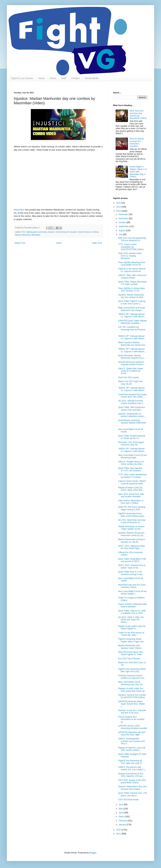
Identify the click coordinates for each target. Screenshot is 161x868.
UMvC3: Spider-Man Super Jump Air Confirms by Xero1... (131, 371)
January (123, 825)
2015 (119, 203)
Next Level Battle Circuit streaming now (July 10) (130, 683)
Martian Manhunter (23, 235)
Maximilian (19, 210)
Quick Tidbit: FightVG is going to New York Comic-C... (132, 302)
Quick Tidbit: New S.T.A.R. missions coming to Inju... (131, 573)
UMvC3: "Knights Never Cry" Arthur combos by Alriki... (131, 463)
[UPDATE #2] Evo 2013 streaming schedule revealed (133, 727)
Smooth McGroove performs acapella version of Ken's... (132, 363)
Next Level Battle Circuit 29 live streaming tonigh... (132, 456)
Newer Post (20, 243)
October (123, 222)
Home (42, 78)
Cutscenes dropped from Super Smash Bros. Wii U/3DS (132, 396)
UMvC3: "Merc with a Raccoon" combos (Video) (132, 276)
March (122, 817)
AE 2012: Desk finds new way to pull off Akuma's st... (132, 521)
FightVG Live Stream (22, 78)
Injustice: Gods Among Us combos (84, 232)
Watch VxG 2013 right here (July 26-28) (131, 383)
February (123, 821)
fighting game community (37, 232)
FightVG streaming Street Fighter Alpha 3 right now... (132, 640)
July (121, 234)
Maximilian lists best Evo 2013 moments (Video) (132, 586)
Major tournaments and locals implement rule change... (132, 309)
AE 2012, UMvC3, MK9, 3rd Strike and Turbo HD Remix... (131, 620)
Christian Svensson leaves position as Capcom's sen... (132, 677)
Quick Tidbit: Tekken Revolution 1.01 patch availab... (132, 283)
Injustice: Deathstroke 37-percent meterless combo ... (132, 415)
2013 (119, 211)
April (121, 813)
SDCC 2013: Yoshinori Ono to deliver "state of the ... (132, 566)
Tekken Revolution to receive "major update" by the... (131, 528)
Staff (64, 78)
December (124, 214)
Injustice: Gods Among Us (59, 232)
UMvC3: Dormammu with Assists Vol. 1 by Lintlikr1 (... (132, 768)
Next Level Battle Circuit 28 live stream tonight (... (132, 593)
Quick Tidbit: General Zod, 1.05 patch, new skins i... (132, 794)
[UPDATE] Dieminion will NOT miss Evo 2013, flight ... (132, 734)
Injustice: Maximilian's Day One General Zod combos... (132, 788)
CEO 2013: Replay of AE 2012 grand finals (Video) (132, 781)
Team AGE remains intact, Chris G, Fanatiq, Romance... (130, 256)
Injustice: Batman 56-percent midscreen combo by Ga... (131, 534)
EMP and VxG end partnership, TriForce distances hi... (132, 239)
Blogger (93, 853)
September (124, 226)
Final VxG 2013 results (129, 377)
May (121, 809)
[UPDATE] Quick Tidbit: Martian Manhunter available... (132, 322)
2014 (119, 207)
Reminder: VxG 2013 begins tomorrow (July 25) (131, 444)
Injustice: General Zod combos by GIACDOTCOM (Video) (132, 696)
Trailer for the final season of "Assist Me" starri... (131, 634)
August (122, 231)
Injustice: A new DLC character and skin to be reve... (132, 712)
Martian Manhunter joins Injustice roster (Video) (130, 647)
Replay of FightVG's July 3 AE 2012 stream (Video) (132, 749)
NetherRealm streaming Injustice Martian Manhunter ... (132, 423)
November (124, 219)
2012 (119, 830)
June (121, 805)
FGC (24, 232)
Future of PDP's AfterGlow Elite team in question (132, 605)
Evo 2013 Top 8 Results (129, 659)
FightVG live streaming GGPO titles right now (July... (132, 670)
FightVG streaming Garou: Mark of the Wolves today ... (132, 515)
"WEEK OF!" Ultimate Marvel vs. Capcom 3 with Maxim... (132, 315)
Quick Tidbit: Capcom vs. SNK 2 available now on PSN (132, 612)
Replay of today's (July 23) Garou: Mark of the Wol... (131, 489)
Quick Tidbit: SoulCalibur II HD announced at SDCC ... (132, 560)
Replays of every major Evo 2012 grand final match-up (131, 690)
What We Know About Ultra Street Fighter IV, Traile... (131, 653)
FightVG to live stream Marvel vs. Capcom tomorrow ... (132, 270)
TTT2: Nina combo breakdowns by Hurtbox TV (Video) (132, 476)
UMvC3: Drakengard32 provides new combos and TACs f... (131, 741)
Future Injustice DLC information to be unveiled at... (131, 719)
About (53, 78)
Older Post (97, 243)
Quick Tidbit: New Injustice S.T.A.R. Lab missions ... (131, 469)
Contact (75, 78)
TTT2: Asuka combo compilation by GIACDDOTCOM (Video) (131, 247)
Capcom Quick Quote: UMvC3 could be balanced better (132, 482)
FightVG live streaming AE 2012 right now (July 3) (130, 762)
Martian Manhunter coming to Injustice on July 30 (132, 541)
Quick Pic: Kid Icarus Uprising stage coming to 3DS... (132, 508)
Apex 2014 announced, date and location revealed (131, 495)
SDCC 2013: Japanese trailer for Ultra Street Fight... (132, 547)
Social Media (92, 78)
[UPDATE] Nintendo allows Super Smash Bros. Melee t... (131, 704)
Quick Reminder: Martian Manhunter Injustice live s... (132, 357)
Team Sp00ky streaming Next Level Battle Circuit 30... (132, 264)
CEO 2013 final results (128, 800)
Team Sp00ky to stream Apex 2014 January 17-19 (132, 290)
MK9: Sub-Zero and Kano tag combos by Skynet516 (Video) (138, 114)
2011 (119, 834)
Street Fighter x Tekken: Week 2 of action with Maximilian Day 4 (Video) (138, 172)
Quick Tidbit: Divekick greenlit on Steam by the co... (132, 437)
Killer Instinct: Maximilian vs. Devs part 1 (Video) (131, 502)
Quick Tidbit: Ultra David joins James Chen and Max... (132, 409)
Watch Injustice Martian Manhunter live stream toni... (132, 344)
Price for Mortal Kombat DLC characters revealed (137, 142)
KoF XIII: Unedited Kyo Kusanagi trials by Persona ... (132, 330)
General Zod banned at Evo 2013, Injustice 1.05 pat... (131, 775)
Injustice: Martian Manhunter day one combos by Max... (131, 296)
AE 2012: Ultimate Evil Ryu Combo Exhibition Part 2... (131, 402)
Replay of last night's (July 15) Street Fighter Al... (132, 627)
